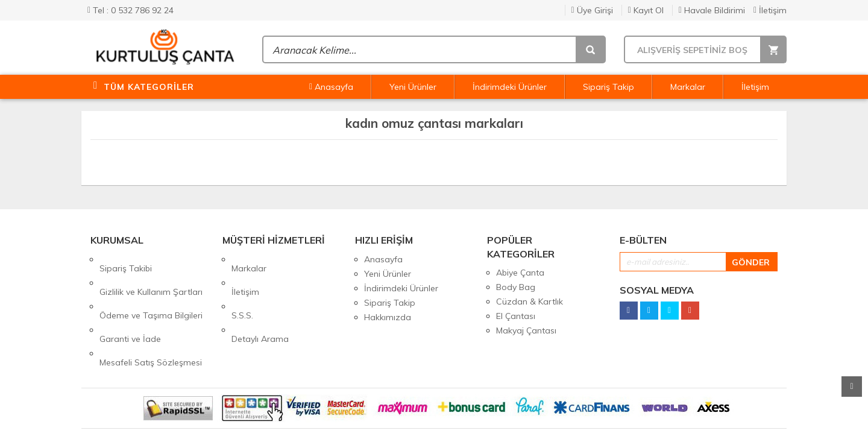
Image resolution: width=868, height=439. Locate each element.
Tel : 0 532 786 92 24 (131, 10)
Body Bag (516, 287)
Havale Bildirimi (712, 10)
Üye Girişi (592, 10)
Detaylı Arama (260, 303)
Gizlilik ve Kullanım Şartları (151, 274)
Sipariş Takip (609, 87)
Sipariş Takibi (126, 259)
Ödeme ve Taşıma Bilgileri (151, 288)
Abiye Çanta (520, 273)
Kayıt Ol (646, 10)
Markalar (688, 87)
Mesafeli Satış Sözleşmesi (151, 317)
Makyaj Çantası (526, 330)
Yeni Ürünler (413, 87)
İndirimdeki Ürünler (510, 87)
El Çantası (516, 316)
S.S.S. (242, 288)
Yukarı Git (852, 387)
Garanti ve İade (130, 303)
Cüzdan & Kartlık (530, 302)
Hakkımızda (388, 317)
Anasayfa (331, 87)
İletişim (770, 10)
